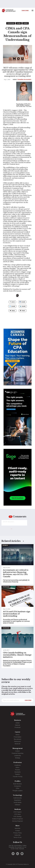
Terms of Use (17, 837)
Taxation (18, 774)
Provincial (17, 727)
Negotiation (17, 800)
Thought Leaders (17, 791)
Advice (17, 735)
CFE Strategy (17, 816)
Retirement (17, 741)
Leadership (17, 756)
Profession (11, 23)
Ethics (17, 767)
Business (5, 545)
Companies (17, 786)
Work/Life (17, 744)
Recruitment (18, 739)
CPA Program (17, 812)
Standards (18, 772)
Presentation (17, 737)
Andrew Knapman (17, 819)
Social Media (17, 802)
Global (19, 23)
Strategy (18, 758)
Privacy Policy (18, 833)
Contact (18, 831)
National (17, 725)
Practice (18, 770)
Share (22, 302)
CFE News (17, 814)
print (22, 311)
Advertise (18, 828)
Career (26, 23)
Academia (18, 765)
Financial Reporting (18, 753)
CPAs (18, 788)
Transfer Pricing (17, 777)
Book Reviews (17, 784)
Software (17, 805)
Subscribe (25, 10)
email (12, 311)
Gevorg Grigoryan (17, 821)
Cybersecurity (18, 798)
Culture (17, 751)
